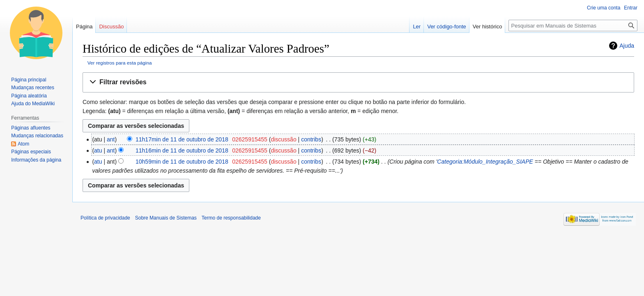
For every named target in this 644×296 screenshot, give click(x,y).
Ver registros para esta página (120, 63)
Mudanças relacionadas (37, 136)
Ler (417, 27)
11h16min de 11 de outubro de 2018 (182, 150)
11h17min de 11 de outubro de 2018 (182, 139)
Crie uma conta (604, 8)
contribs (311, 139)
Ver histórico (488, 27)
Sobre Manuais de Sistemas (166, 218)
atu (98, 150)
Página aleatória (29, 96)
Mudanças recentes (33, 88)
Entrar (631, 8)
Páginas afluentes (31, 128)
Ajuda (627, 46)
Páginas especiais (31, 152)
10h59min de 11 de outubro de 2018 (182, 162)
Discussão (111, 27)
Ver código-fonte (447, 27)
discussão (283, 139)
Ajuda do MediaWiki (33, 104)
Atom (23, 144)
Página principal (29, 80)
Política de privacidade (105, 218)
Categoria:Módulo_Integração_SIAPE (485, 162)
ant (111, 139)
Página (84, 27)
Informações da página (36, 160)
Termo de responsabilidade (231, 218)
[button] (358, 82)
